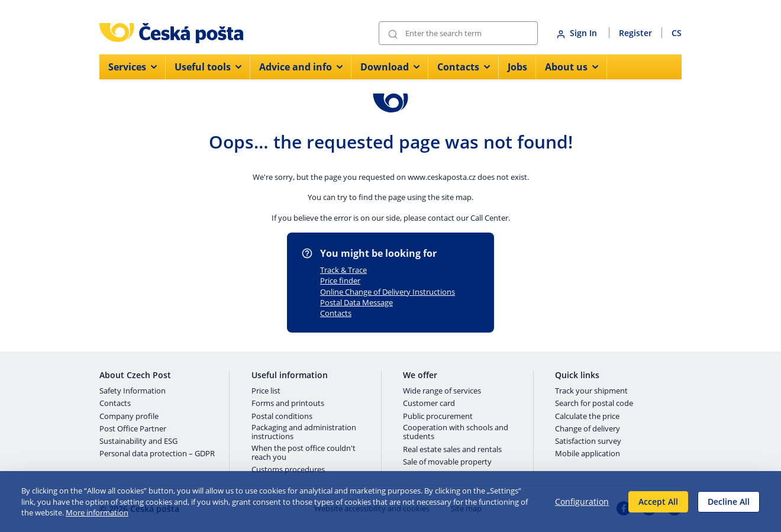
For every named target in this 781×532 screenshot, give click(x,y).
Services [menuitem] (133, 67)
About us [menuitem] (572, 67)
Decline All (729, 502)
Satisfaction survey (588, 441)
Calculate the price (587, 417)
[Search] (458, 33)
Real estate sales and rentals (452, 450)
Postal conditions (282, 417)
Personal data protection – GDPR (157, 454)
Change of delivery (588, 429)
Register (635, 33)
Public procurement (438, 417)
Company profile (129, 417)
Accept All (658, 502)
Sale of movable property (447, 462)
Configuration (582, 502)
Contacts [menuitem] (464, 67)
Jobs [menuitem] (517, 67)
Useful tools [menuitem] (208, 67)
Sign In (578, 33)
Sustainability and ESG (138, 441)
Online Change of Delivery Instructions (388, 292)
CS (677, 33)
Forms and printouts (288, 404)
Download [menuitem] (390, 67)
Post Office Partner (133, 429)
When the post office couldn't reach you (304, 453)
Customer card (429, 404)
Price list (266, 391)
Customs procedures (288, 470)
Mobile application (588, 454)
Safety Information (133, 391)
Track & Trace (343, 270)
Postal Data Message (356, 302)
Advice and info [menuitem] (301, 67)
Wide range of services (442, 391)
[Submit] (393, 33)
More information (97, 512)
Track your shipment (591, 391)
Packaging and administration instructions (304, 432)
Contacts (336, 313)
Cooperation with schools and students (456, 432)
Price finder (340, 280)
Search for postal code (594, 404)
